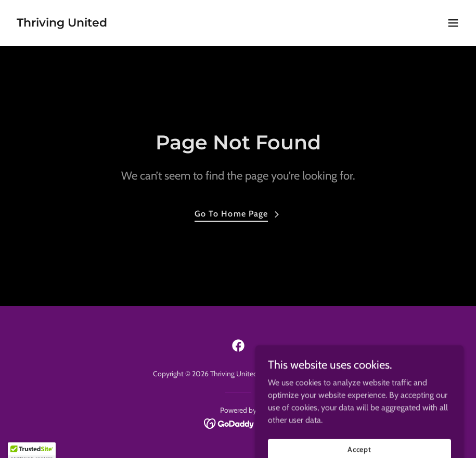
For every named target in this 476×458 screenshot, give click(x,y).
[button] (453, 23)
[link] (62, 24)
